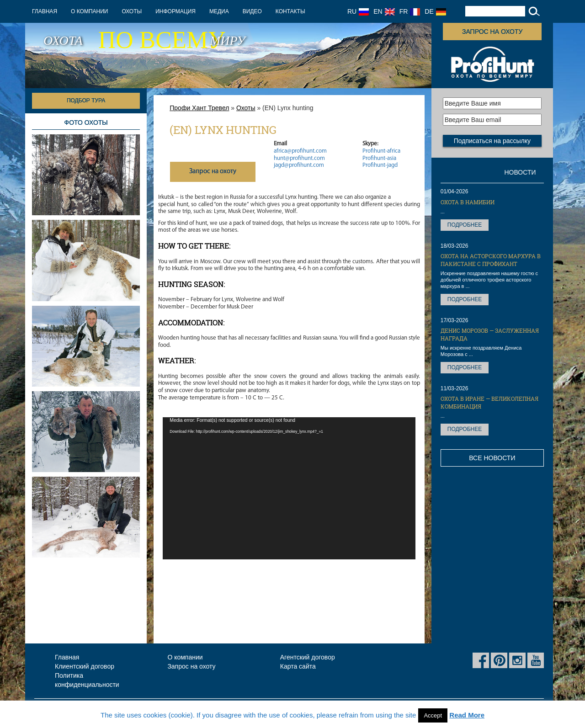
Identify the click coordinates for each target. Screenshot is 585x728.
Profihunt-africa (381, 151)
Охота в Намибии (468, 202)
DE (435, 11)
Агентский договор (308, 657)
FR (410, 11)
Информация (175, 11)
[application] (289, 488)
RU (358, 11)
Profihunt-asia (379, 158)
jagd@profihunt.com (299, 165)
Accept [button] (433, 715)
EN (384, 11)
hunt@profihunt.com (299, 158)
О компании (89, 11)
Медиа (219, 11)
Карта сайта (298, 666)
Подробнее (465, 225)
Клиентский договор (85, 666)
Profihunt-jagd (380, 165)
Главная (45, 11)
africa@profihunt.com (300, 151)
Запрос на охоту (492, 32)
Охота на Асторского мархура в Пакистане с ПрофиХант (491, 260)
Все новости (492, 458)
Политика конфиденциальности (87, 680)
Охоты (132, 11)
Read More (467, 715)
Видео (252, 11)
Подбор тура (86, 101)
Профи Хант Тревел (199, 108)
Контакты (290, 11)
